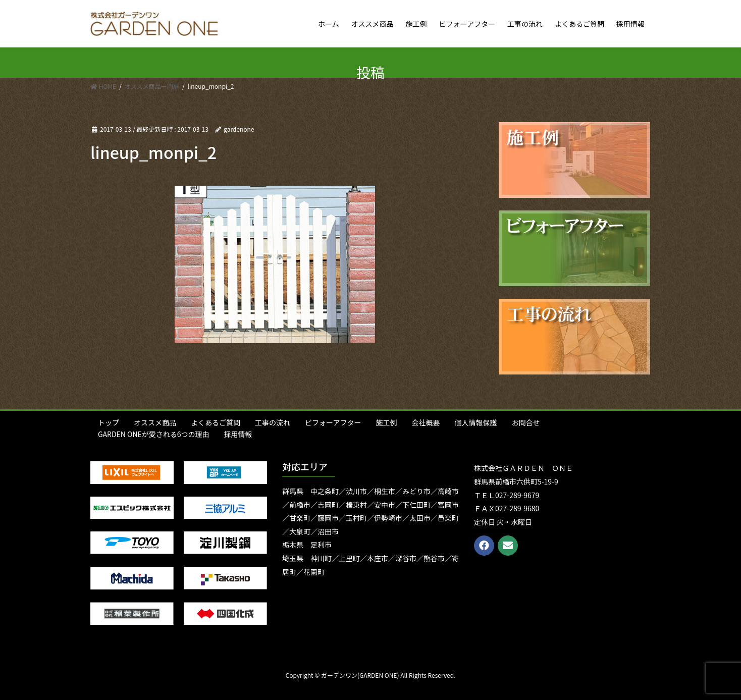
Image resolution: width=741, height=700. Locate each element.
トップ (109, 422)
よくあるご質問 (216, 422)
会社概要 (426, 422)
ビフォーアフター (333, 422)
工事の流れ (273, 422)
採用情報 (238, 434)
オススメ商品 (155, 422)
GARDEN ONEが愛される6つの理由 (154, 434)
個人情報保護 (475, 422)
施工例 (386, 422)
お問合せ (525, 422)
